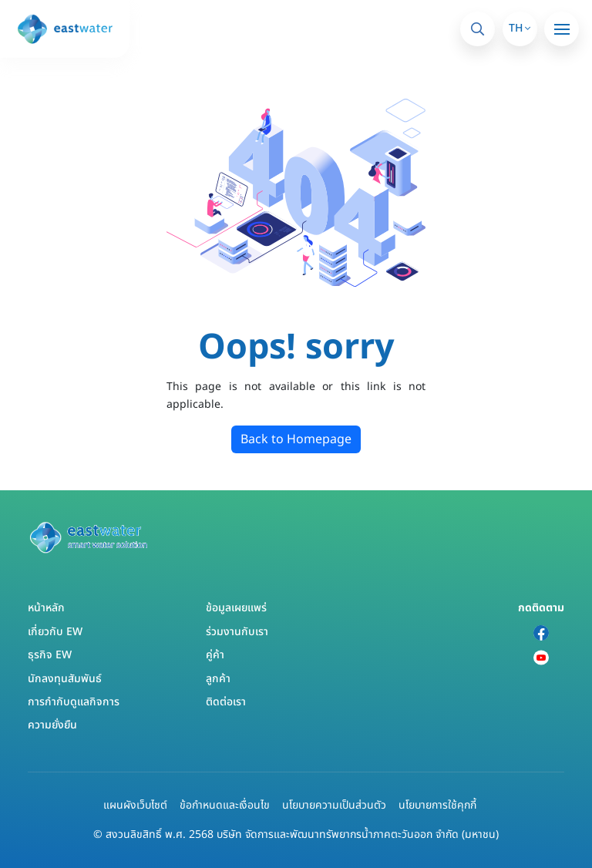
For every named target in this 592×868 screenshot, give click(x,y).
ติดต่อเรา (226, 702)
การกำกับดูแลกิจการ (74, 702)
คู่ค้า (215, 655)
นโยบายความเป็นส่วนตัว (334, 805)
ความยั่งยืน (52, 725)
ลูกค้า (218, 679)
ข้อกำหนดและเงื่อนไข (225, 805)
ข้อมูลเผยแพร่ (236, 608)
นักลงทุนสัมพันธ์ (65, 679)
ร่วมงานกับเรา (237, 632)
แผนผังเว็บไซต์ (135, 805)
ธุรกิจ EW (50, 655)
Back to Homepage (296, 439)
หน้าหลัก (46, 608)
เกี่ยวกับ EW (55, 632)
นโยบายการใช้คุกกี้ (437, 805)
